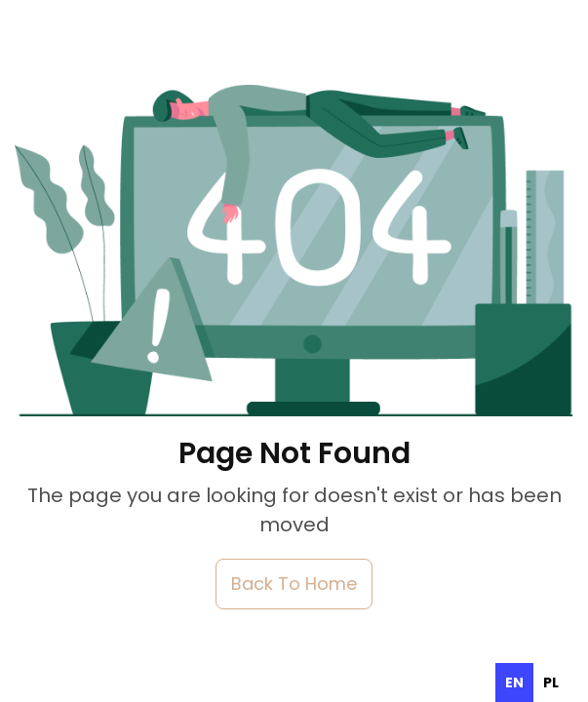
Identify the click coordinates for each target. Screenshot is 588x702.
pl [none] (551, 682)
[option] (551, 682)
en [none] (514, 682)
